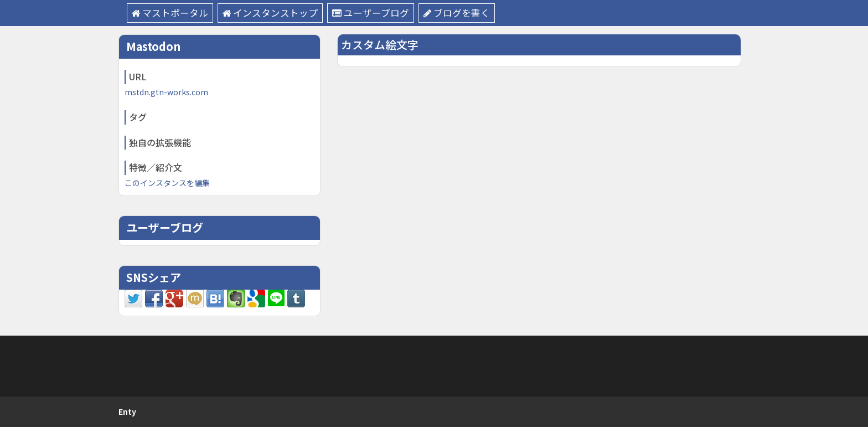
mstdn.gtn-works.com (166, 92)
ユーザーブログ (372, 13)
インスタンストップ (271, 13)
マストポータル (170, 13)
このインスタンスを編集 (167, 183)
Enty (127, 411)
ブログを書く (458, 13)
